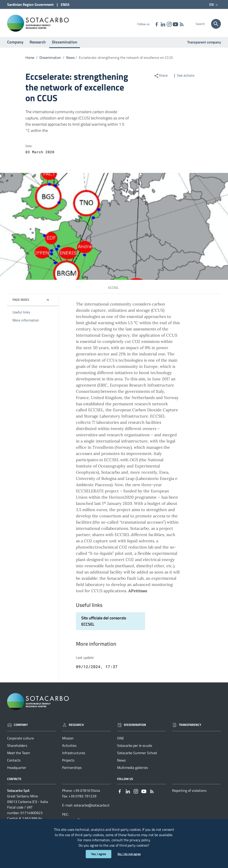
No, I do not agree (129, 854)
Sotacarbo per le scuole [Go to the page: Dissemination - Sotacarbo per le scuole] (135, 748)
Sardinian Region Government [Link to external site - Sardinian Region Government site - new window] (30, 4)
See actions (183, 78)
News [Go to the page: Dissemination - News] (121, 762)
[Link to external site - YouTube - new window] (175, 24)
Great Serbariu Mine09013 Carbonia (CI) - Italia (27, 801)
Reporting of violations (189, 793)
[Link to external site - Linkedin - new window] (163, 24)
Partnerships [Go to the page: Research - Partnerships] (72, 770)
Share (161, 78)
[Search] (216, 24)
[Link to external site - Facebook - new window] (157, 24)
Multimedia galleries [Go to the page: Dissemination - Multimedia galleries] (132, 770)
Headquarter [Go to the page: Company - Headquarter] (17, 770)
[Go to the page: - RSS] (181, 24)
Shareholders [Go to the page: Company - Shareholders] (17, 748)
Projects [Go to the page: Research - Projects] (68, 762)
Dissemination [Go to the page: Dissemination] (132, 727)
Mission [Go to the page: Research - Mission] (68, 740)
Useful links (21, 314)
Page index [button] (21, 302)
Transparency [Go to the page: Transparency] (187, 727)
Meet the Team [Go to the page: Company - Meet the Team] (18, 755)
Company (15, 44)
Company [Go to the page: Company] (17, 727)
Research (38, 44)
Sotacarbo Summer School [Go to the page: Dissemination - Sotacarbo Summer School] (137, 755)
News (70, 60)
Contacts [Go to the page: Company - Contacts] (14, 762)
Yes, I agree (99, 854)
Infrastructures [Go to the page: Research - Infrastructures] (74, 755)
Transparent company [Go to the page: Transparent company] (204, 44)
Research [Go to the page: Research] (73, 727)
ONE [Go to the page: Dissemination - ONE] (121, 740)
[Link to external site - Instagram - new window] (169, 24)
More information (26, 322)
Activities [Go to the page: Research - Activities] (69, 748)
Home (30, 60)
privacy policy (140, 840)
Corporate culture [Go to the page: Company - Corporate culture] (20, 740)
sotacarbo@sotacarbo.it (92, 807)
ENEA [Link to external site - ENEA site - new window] (65, 4)
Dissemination (65, 44)
